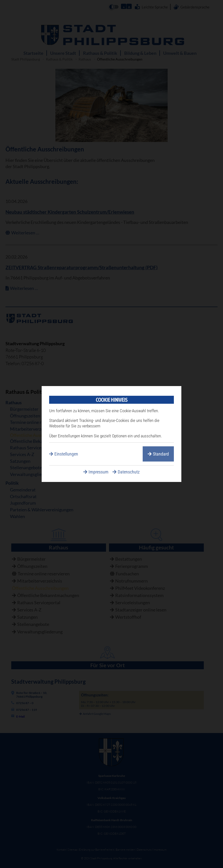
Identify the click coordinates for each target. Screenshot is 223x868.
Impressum (99, 472)
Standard (161, 454)
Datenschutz (129, 472)
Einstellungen (66, 454)
